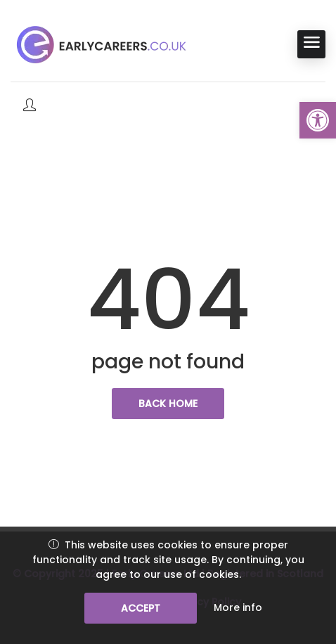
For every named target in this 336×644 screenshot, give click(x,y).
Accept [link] (141, 608)
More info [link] (238, 607)
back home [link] (168, 404)
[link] (318, 120)
